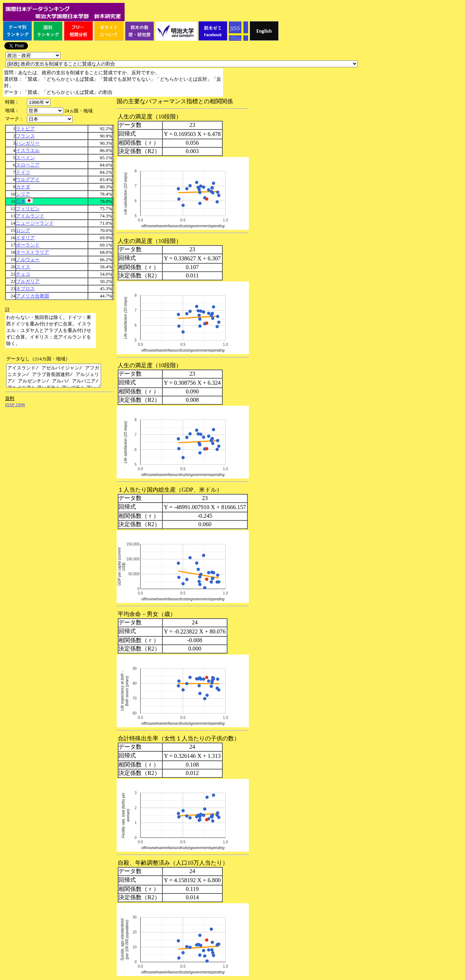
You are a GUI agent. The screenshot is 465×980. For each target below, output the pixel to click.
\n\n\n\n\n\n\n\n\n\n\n (45, 111)
